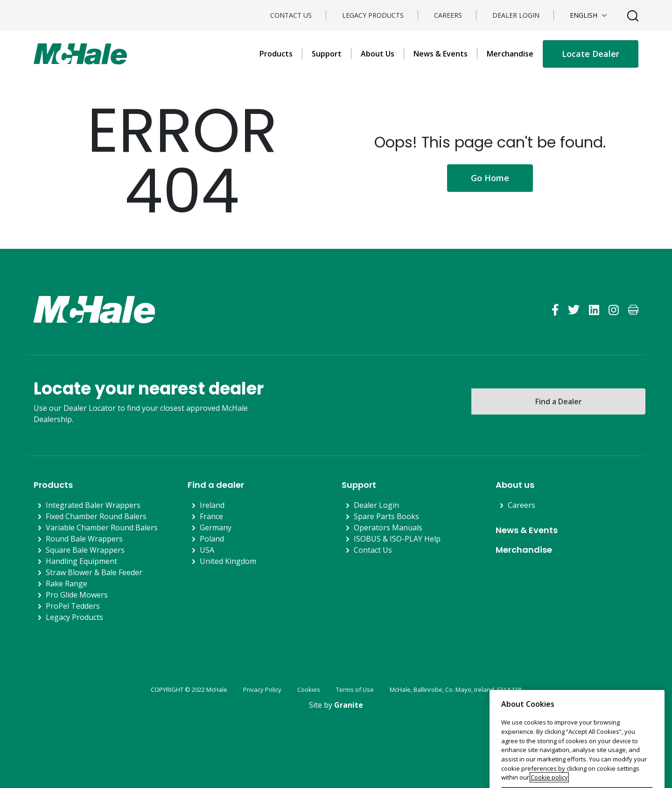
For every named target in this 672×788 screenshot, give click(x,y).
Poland (212, 539)
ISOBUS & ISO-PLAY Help (397, 539)
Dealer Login (516, 15)
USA (207, 550)
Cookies (309, 689)
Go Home (490, 178)
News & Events (441, 54)
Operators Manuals (388, 528)
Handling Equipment (81, 561)
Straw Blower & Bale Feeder (94, 572)
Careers (448, 15)
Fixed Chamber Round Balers (96, 516)
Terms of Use (355, 689)
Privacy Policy (262, 689)
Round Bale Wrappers (84, 539)
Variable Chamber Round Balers (102, 528)
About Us (378, 54)
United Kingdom (228, 561)
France (211, 516)
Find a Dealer (559, 401)
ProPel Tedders (73, 606)
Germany (216, 528)
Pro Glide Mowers (77, 595)
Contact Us (291, 15)
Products (276, 54)
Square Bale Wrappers (85, 550)
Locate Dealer (591, 54)
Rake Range (66, 584)
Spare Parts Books (386, 516)
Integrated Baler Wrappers (93, 505)
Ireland (212, 505)
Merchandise (510, 54)
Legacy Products (373, 15)
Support (327, 54)
